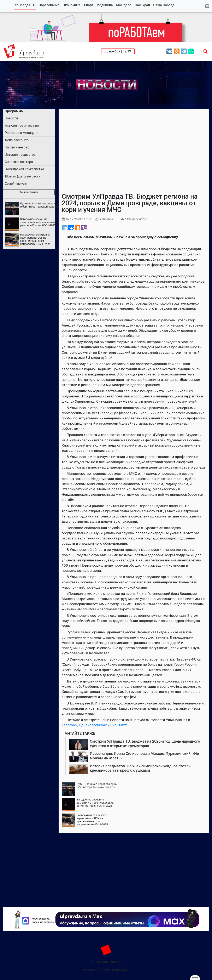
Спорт (89, 5)
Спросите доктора (19, 162)
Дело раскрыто (17, 140)
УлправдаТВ (108, 219)
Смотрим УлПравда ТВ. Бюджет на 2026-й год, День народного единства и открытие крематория (145, 744)
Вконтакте (119, 725)
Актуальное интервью (22, 126)
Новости (11, 118)
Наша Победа (164, 5)
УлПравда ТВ (25, 5)
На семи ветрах (17, 147)
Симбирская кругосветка (24, 169)
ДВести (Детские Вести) (23, 176)
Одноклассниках (93, 725)
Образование (49, 5)
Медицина (105, 5)
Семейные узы (16, 184)
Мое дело (124, 5)
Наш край (142, 5)
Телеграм (70, 725)
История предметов (20, 155)
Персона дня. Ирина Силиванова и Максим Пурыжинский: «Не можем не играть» (144, 756)
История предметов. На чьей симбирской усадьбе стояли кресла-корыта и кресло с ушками (140, 768)
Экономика (72, 5)
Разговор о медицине (21, 133)
